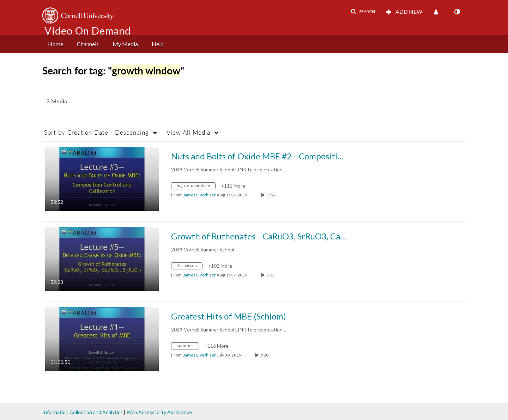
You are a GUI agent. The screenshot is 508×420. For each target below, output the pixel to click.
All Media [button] (188, 132)
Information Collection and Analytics (83, 412)
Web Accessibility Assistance (159, 412)
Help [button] (158, 44)
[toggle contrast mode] (457, 12)
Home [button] (56, 44)
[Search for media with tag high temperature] (196, 187)
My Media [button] (125, 44)
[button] (363, 12)
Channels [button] (88, 44)
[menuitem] (56, 44)
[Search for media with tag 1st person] (189, 267)
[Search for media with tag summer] (188, 347)
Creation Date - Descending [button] (96, 132)
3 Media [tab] (57, 101)
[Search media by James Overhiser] (199, 195)
